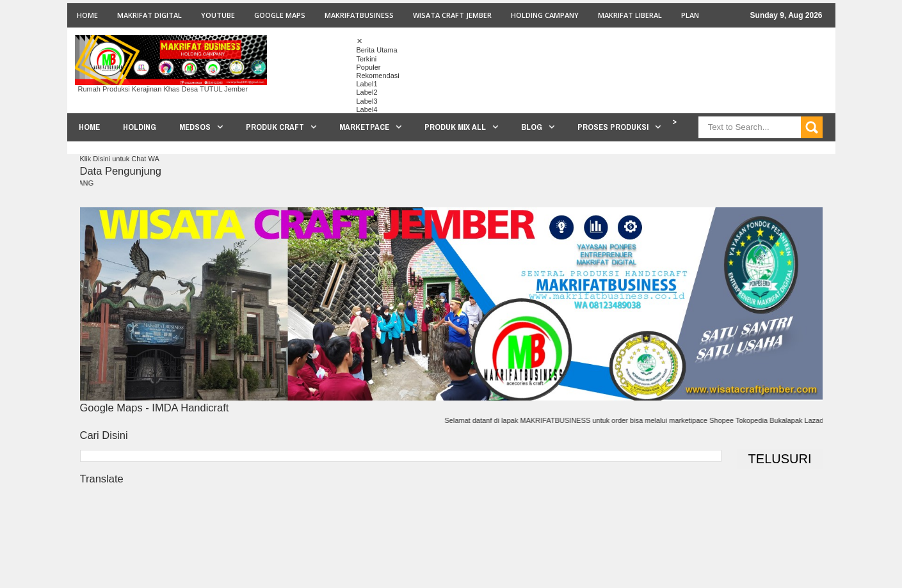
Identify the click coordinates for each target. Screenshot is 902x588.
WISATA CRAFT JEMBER (452, 15)
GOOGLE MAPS (280, 15)
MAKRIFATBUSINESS (359, 15)
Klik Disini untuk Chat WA (120, 159)
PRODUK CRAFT (275, 127)
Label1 (367, 84)
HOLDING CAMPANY (545, 15)
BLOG (532, 127)
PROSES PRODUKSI (613, 127)
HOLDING (140, 127)
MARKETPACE (364, 127)
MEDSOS (195, 127)
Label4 (367, 109)
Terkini (367, 59)
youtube (218, 15)
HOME (89, 127)
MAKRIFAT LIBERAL (630, 15)
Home (87, 15)
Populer (369, 67)
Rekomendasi (378, 75)
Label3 (367, 101)
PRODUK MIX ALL (455, 127)
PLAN (690, 15)
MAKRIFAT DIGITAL (149, 15)
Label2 (367, 92)
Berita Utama (377, 50)
